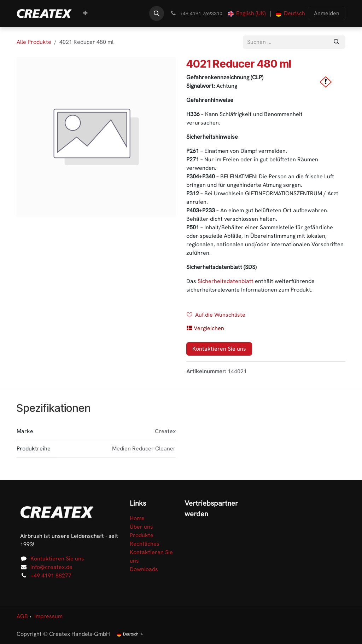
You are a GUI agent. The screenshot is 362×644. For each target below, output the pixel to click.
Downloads (144, 569)
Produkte (142, 535)
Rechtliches (145, 544)
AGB (22, 616)
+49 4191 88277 (51, 576)
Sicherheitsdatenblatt (226, 281)
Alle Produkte (34, 42)
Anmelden (327, 13)
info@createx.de (51, 567)
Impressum (48, 616)
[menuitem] (85, 13)
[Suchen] (337, 42)
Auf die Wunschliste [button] (216, 315)
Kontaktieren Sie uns (219, 349)
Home (137, 518)
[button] (157, 13)
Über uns (141, 527)
